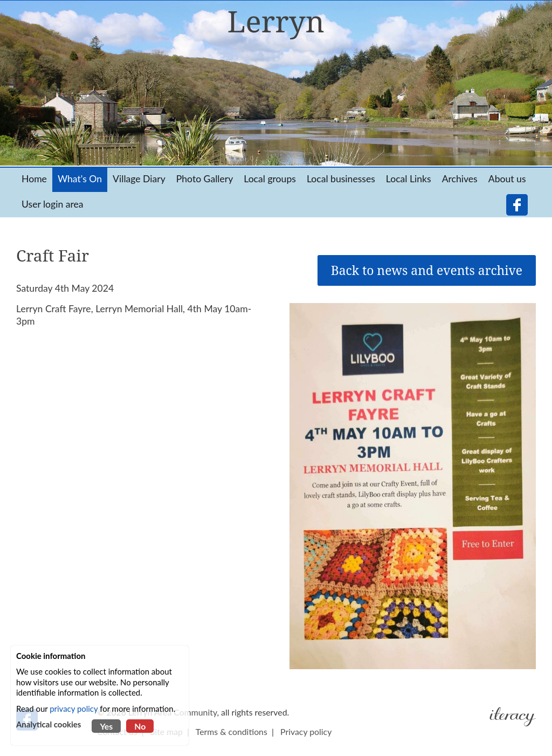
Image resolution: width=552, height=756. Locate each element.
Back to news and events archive (427, 270)
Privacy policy (306, 731)
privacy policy (74, 709)
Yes (106, 726)
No (140, 726)
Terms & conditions (232, 731)
